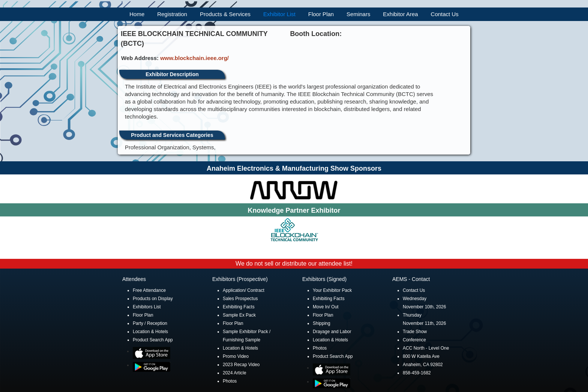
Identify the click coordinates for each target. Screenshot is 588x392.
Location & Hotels (150, 332)
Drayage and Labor (332, 332)
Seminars (358, 14)
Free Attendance (149, 290)
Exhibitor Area (400, 14)
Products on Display (153, 299)
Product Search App (153, 340)
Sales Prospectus (240, 299)
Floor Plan (321, 14)
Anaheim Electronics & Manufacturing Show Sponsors (294, 168)
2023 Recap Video (241, 365)
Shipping (322, 323)
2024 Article (235, 373)
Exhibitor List (279, 14)
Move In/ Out (326, 307)
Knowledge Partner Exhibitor (294, 210)
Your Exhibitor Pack (332, 290)
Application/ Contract (244, 290)
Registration (172, 14)
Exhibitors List (147, 307)
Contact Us (445, 14)
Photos (230, 381)
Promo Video (236, 356)
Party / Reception (150, 323)
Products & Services (225, 14)
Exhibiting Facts (239, 307)
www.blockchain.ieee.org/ (194, 58)
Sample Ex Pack (239, 315)
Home (137, 14)
